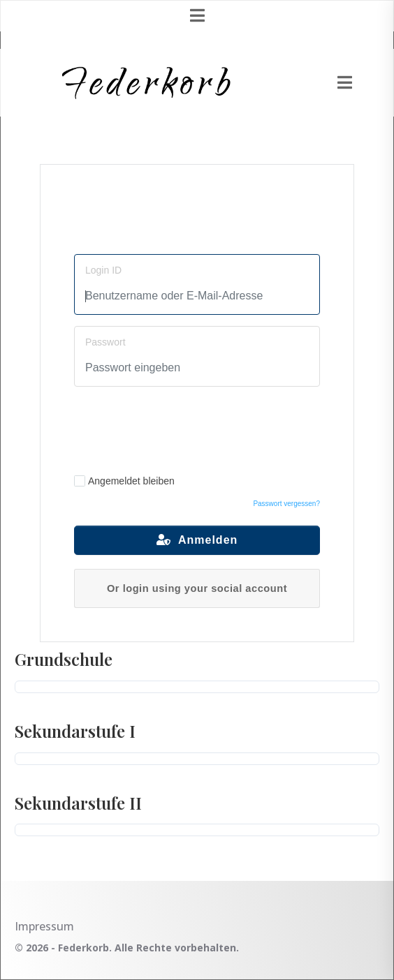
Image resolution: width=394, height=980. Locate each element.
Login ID (103, 270)
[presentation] (197, 429)
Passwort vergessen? (286, 504)
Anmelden (197, 540)
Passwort (105, 342)
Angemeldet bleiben (124, 481)
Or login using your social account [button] (197, 588)
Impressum (44, 926)
